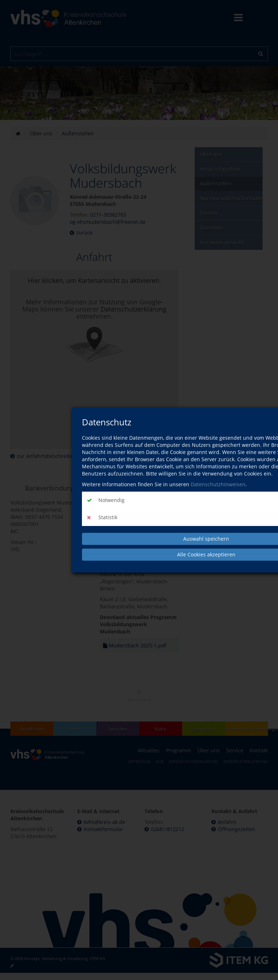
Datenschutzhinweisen (218, 484)
